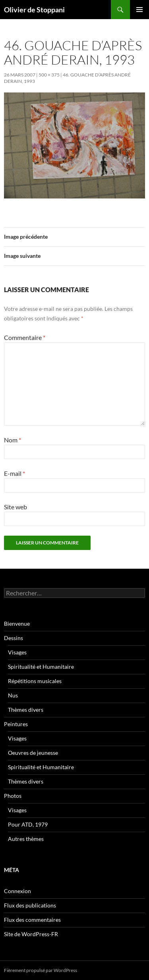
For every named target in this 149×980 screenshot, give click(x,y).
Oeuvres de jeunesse (33, 753)
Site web (15, 507)
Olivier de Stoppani (34, 10)
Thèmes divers (26, 710)
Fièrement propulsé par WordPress (41, 970)
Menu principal (139, 10)
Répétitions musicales (35, 681)
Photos (13, 796)
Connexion (17, 891)
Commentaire (25, 337)
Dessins (14, 638)
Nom (13, 440)
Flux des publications (30, 905)
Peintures (16, 724)
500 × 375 (49, 75)
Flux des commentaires (32, 920)
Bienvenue (17, 624)
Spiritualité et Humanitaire (41, 667)
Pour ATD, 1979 (28, 824)
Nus (13, 695)
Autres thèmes (26, 839)
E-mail (15, 473)
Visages (17, 652)
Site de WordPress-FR (31, 934)
